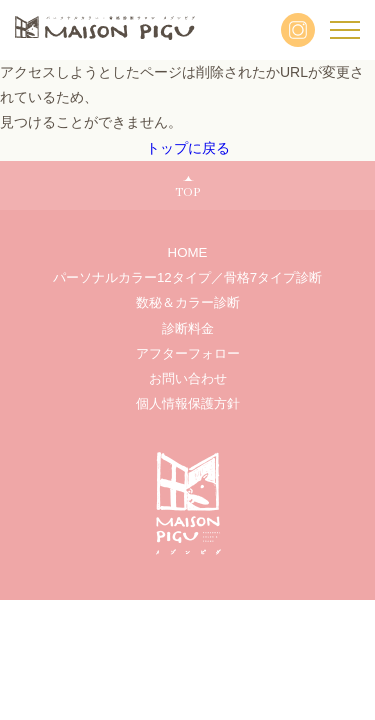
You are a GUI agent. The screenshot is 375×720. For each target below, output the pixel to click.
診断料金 (188, 328)
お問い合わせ (188, 378)
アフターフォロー (188, 353)
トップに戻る (188, 148)
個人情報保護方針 (188, 403)
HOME (188, 252)
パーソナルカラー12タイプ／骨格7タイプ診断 (187, 277)
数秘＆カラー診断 (188, 302)
